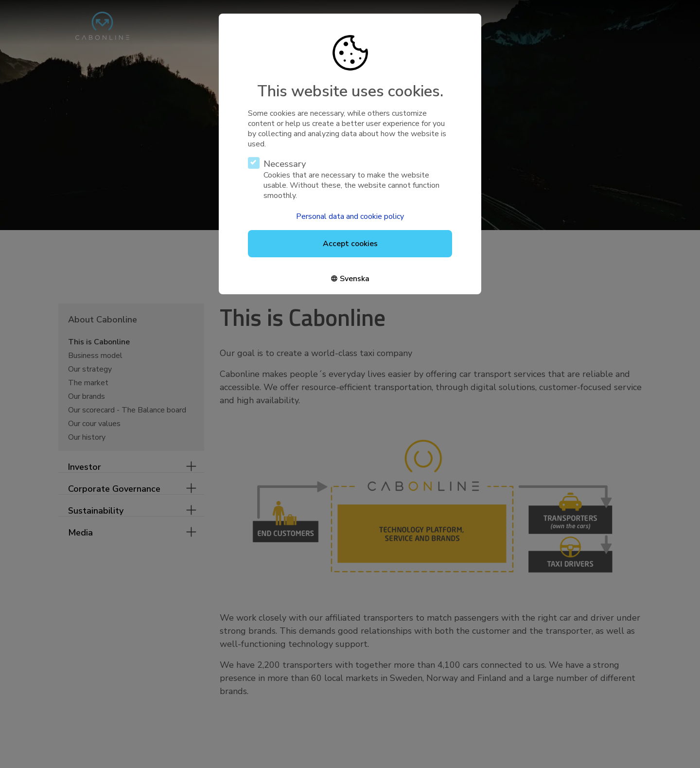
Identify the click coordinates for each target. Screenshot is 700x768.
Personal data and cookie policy (350, 216)
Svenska (355, 279)
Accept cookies (350, 244)
